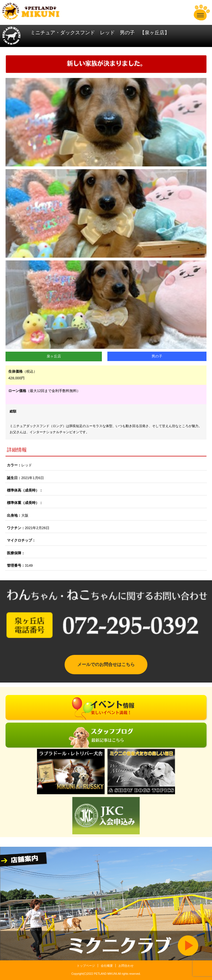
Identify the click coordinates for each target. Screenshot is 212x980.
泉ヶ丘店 (54, 356)
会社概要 (107, 966)
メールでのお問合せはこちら (106, 664)
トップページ (86, 966)
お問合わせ (126, 966)
